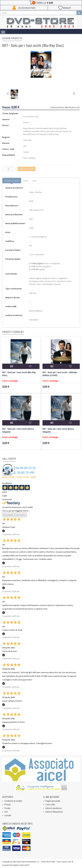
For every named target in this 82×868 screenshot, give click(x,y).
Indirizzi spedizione (54, 808)
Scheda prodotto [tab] (12, 181)
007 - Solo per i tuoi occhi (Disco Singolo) (18, 430)
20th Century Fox (36, 210)
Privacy (8, 805)
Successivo (21, 515)
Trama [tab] (26, 181)
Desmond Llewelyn (38, 134)
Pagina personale (53, 801)
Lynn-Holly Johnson (54, 131)
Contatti (8, 816)
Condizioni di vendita (13, 801)
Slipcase (33, 293)
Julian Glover (54, 128)
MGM (31, 201)
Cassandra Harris (38, 131)
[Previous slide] (8, 94)
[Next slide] (74, 94)
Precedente (8, 515)
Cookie (7, 808)
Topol (65, 131)
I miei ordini (50, 805)
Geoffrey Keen (53, 134)
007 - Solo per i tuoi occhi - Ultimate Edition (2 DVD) (60, 374)
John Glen (27, 140)
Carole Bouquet (41, 128)
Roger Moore (28, 128)
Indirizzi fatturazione (54, 812)
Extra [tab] (35, 181)
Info (6, 812)
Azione (26, 122)
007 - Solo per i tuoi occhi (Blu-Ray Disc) (19, 374)
